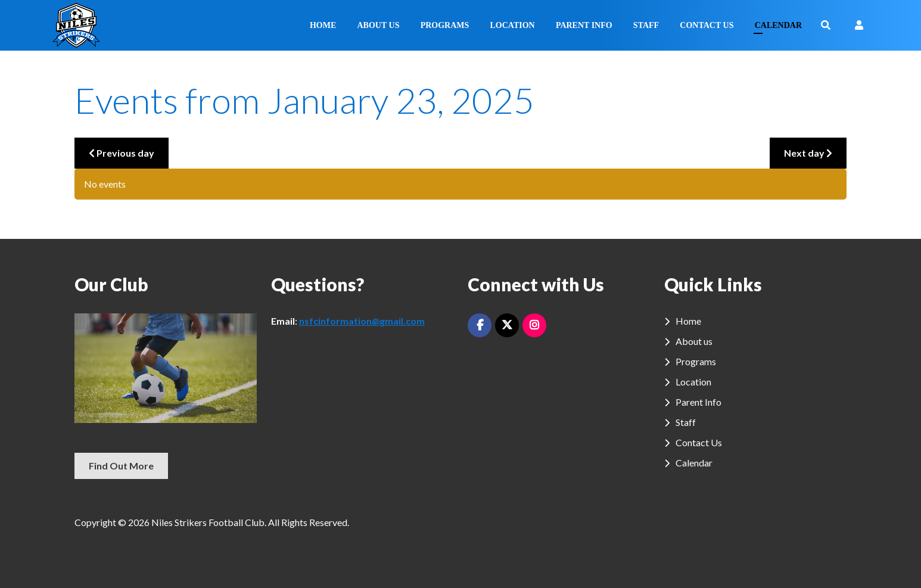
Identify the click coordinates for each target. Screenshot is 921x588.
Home (323, 25)
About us (379, 25)
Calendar (778, 25)
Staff (646, 25)
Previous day (122, 153)
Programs (445, 25)
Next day (808, 153)
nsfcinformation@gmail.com (362, 321)
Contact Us (707, 25)
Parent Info (584, 25)
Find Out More (121, 466)
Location (512, 25)
